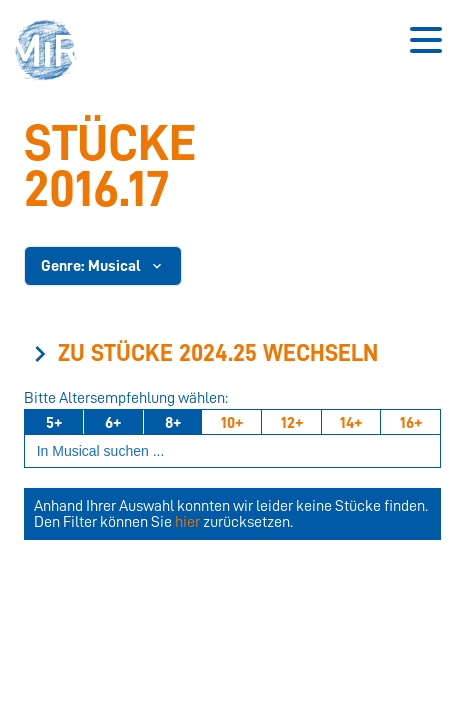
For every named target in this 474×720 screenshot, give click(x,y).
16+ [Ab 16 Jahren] (411, 423)
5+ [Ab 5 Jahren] (54, 423)
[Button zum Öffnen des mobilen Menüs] (426, 40)
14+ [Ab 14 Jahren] (351, 423)
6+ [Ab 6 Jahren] (113, 423)
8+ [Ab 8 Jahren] (173, 423)
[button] (51, 52)
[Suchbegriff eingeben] (232, 451)
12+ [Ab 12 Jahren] (292, 423)
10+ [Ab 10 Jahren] (232, 423)
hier (187, 522)
